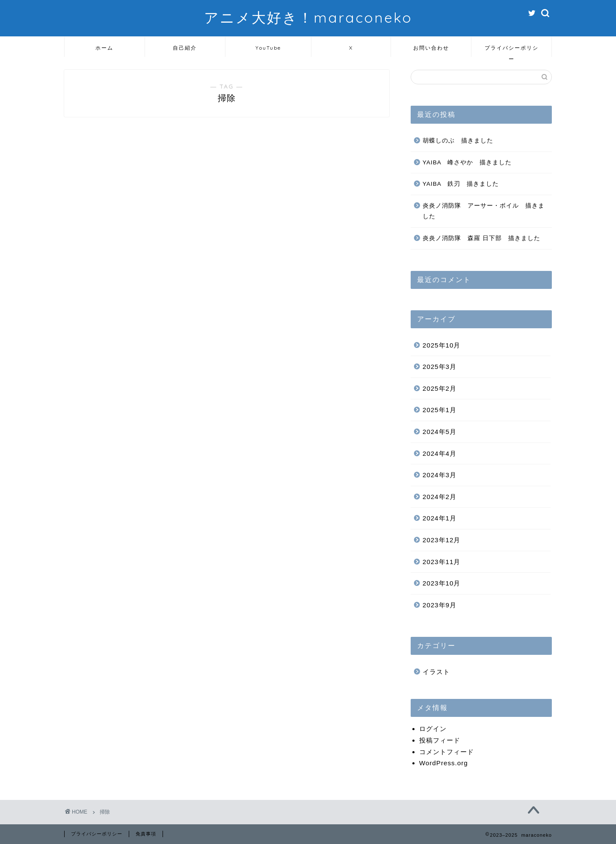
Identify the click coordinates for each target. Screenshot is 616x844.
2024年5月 (440, 432)
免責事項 (146, 834)
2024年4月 (440, 453)
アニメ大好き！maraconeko (308, 17)
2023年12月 (442, 540)
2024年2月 (440, 497)
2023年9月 (440, 605)
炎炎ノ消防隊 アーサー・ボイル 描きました (484, 211)
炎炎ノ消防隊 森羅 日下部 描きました (481, 238)
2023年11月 (442, 562)
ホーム (104, 48)
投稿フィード (440, 740)
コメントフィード (447, 752)
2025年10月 (442, 345)
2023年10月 (442, 583)
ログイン (433, 729)
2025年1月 (440, 410)
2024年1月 (440, 518)
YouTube (268, 48)
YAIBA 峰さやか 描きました (467, 162)
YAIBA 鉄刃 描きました (461, 184)
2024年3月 (440, 475)
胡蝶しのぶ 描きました (458, 141)
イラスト (436, 672)
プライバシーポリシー (512, 51)
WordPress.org (444, 763)
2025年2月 (440, 388)
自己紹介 (185, 48)
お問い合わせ (431, 48)
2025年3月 (440, 367)
